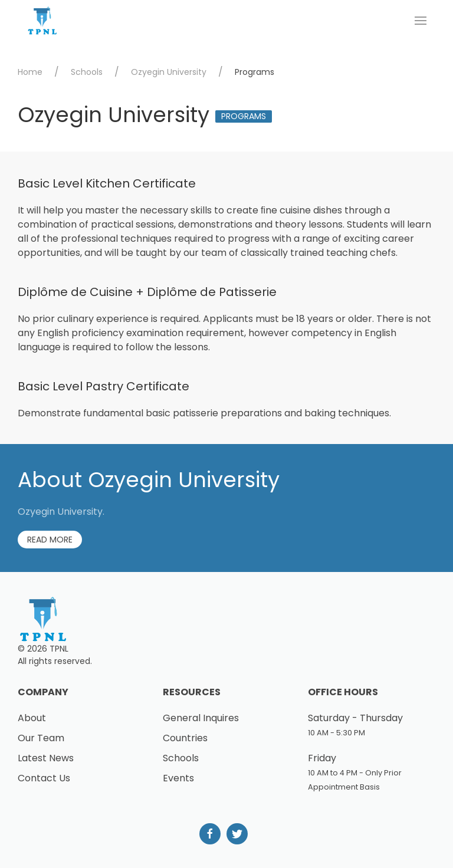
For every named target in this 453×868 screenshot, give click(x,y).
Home (30, 72)
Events (178, 778)
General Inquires (201, 718)
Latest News (46, 758)
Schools (87, 72)
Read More (50, 540)
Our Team (41, 738)
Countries (185, 738)
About (32, 718)
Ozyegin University (169, 72)
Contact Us (44, 778)
